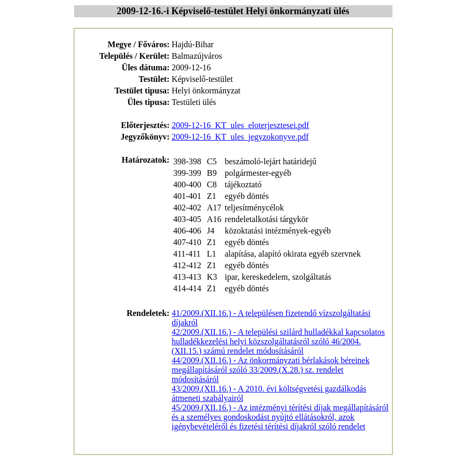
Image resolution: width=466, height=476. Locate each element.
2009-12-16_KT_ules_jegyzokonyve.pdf (240, 137)
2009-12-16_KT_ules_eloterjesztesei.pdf (241, 125)
